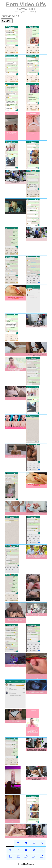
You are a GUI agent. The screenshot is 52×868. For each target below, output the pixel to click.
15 (42, 856)
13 (26, 856)
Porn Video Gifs (26, 4)
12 (18, 856)
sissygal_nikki (26, 9)
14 (34, 856)
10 (42, 850)
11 (10, 856)
